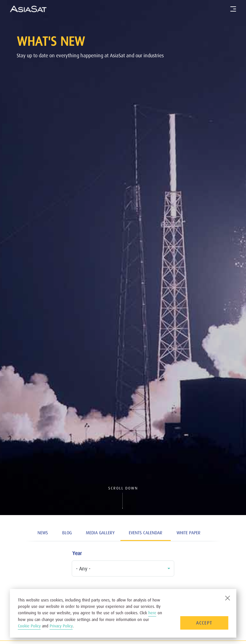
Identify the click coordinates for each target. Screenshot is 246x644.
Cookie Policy (29, 626)
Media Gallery (100, 533)
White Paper (189, 533)
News (43, 533)
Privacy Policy (61, 626)
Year (77, 553)
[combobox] (123, 568)
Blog (67, 533)
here (152, 613)
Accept (204, 623)
